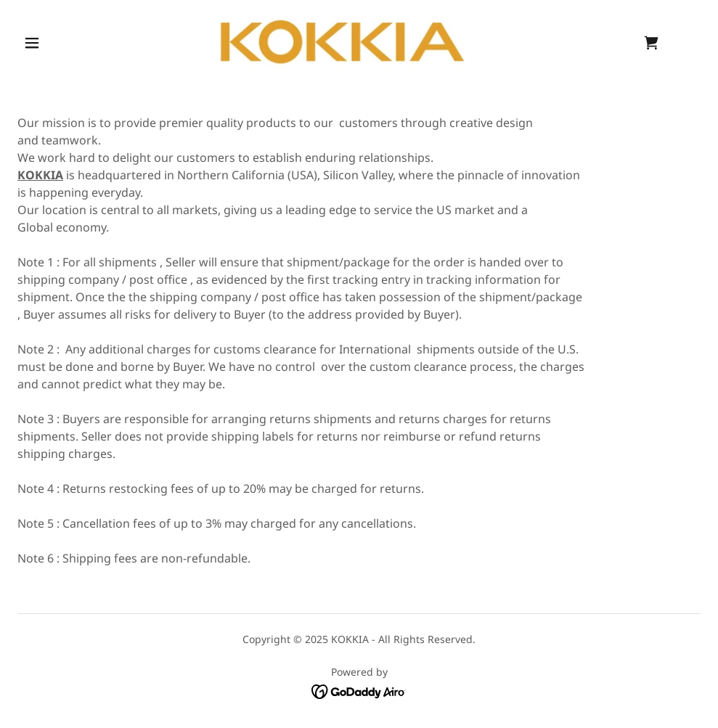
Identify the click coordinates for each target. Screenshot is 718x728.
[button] (34, 43)
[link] (342, 41)
